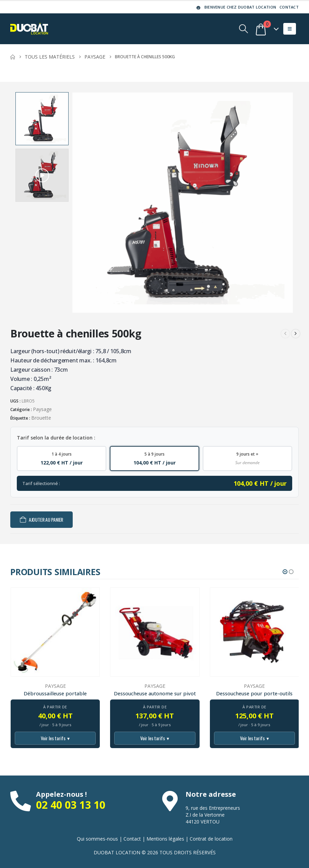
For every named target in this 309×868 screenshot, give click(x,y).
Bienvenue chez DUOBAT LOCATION (236, 7)
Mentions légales (165, 839)
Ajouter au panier (46, 519)
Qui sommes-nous (97, 839)
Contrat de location (211, 839)
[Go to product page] (55, 632)
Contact (289, 7)
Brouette (41, 418)
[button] (244, 29)
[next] (296, 334)
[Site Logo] (29, 29)
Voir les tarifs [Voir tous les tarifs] (55, 738)
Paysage (42, 409)
